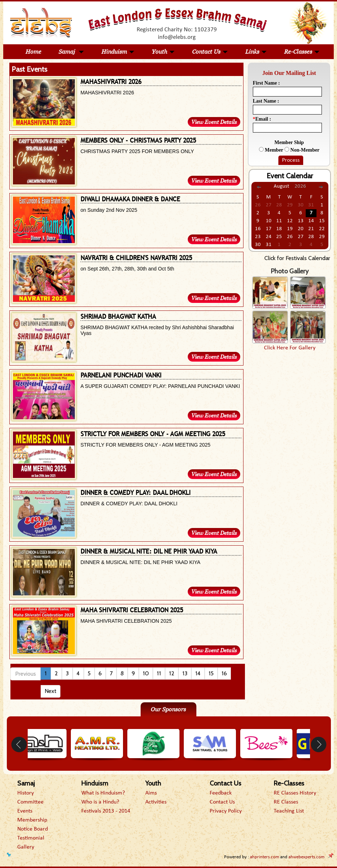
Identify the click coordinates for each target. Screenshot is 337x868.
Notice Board (33, 829)
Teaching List (289, 811)
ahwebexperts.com (306, 857)
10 (146, 673)
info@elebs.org (177, 37)
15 (211, 673)
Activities (156, 802)
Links (256, 52)
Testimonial (31, 838)
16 (224, 673)
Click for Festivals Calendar (297, 258)
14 (198, 673)
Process (291, 160)
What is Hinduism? (103, 793)
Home (33, 52)
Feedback (221, 793)
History (26, 793)
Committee (30, 802)
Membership (32, 820)
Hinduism (118, 52)
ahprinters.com (265, 857)
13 (185, 673)
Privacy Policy (226, 811)
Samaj (71, 52)
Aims (151, 793)
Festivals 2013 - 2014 (106, 811)
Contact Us (210, 52)
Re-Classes (302, 52)
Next (51, 691)
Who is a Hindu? (100, 802)
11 (159, 673)
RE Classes (286, 802)
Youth (163, 52)
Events (25, 811)
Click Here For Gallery (290, 348)
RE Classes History (295, 793)
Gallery (26, 847)
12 (172, 673)
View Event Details (214, 122)
